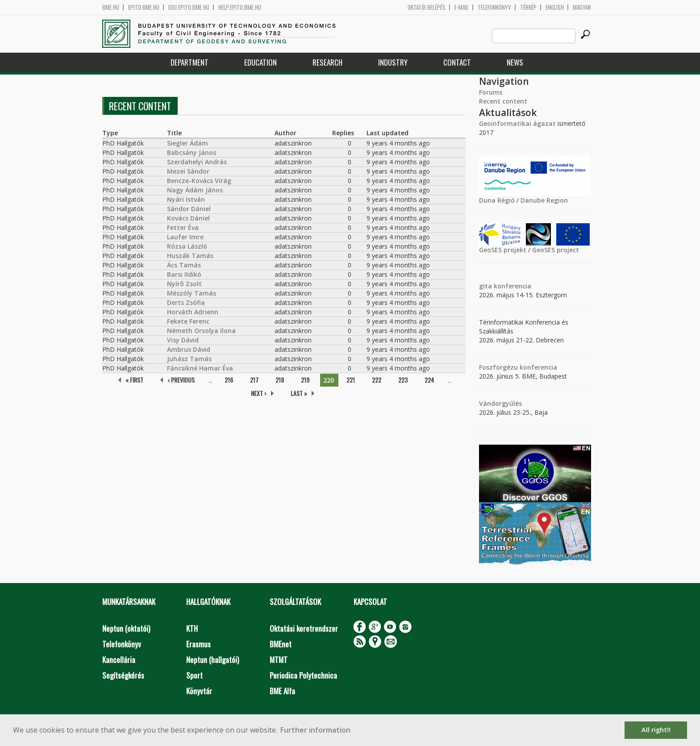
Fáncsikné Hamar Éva (200, 368)
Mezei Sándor (188, 171)
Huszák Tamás (190, 256)
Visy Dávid (183, 340)
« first (134, 380)
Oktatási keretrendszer (304, 628)
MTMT (279, 660)
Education (260, 62)
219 (305, 380)
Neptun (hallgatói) (212, 660)
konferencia (512, 286)
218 (280, 380)
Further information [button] (315, 730)
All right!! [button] (656, 730)
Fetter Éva (183, 227)
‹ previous (181, 380)
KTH (192, 628)
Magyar (582, 7)
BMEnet (281, 644)
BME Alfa (282, 691)
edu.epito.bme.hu (189, 7)
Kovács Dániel (188, 218)
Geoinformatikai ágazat (517, 123)
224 (429, 380)
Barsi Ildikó (184, 274)
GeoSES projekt (503, 250)
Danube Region (544, 200)
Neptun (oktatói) (126, 628)
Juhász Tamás (189, 359)
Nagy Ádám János (195, 190)
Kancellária (119, 660)
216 (229, 380)
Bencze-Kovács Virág (199, 181)
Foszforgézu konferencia (518, 367)
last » (299, 393)
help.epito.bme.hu (240, 7)
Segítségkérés (123, 675)
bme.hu (111, 7)
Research (327, 62)
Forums (491, 92)
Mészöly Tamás (192, 293)
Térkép (528, 7)
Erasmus (198, 644)
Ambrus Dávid (189, 349)
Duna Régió (497, 200)
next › (259, 393)
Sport (194, 675)
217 (254, 380)
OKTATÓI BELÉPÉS (427, 7)
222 (377, 380)
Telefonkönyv (494, 7)
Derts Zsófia (186, 302)
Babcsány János (192, 152)
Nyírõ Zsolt (184, 284)
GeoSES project (556, 250)
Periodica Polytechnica (303, 675)
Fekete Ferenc (188, 321)
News (515, 62)
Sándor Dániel (189, 209)
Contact (457, 62)
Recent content (503, 101)
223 (403, 380)
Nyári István (186, 199)
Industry (393, 62)
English (555, 7)
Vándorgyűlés (500, 403)
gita (485, 286)
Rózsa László (187, 246)
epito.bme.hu (144, 7)
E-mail (462, 7)
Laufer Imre (185, 237)
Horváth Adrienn (193, 312)
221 (351, 380)
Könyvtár (199, 691)
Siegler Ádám (187, 143)
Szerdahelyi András (197, 162)
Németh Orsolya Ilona (201, 331)
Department (190, 62)
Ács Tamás (184, 265)
